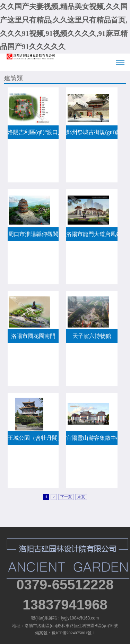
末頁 (81, 497)
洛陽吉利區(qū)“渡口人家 (33, 132)
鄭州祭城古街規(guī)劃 (92, 132)
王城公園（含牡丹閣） (33, 438)
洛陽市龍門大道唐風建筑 (92, 234)
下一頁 (66, 497)
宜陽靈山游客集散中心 (92, 438)
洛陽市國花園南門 (33, 336)
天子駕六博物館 (92, 336)
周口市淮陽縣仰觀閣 (33, 234)
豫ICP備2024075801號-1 (73, 633)
